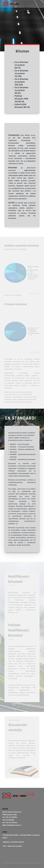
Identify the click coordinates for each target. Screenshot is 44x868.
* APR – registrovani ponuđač (12, 846)
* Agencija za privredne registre (13, 842)
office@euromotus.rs (14, 825)
